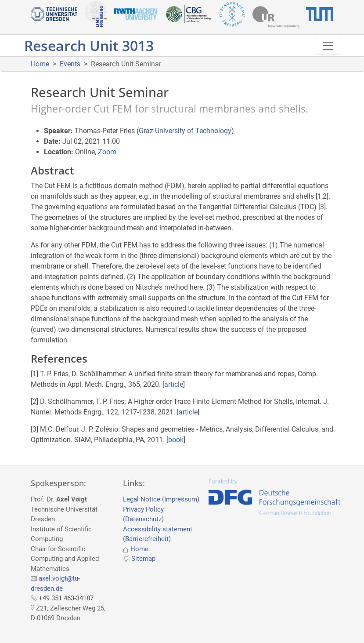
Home (40, 64)
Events (70, 64)
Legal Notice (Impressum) (161, 499)
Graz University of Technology (185, 131)
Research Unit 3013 (89, 45)
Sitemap (143, 559)
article (174, 384)
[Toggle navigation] (328, 46)
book (176, 440)
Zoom (107, 152)
